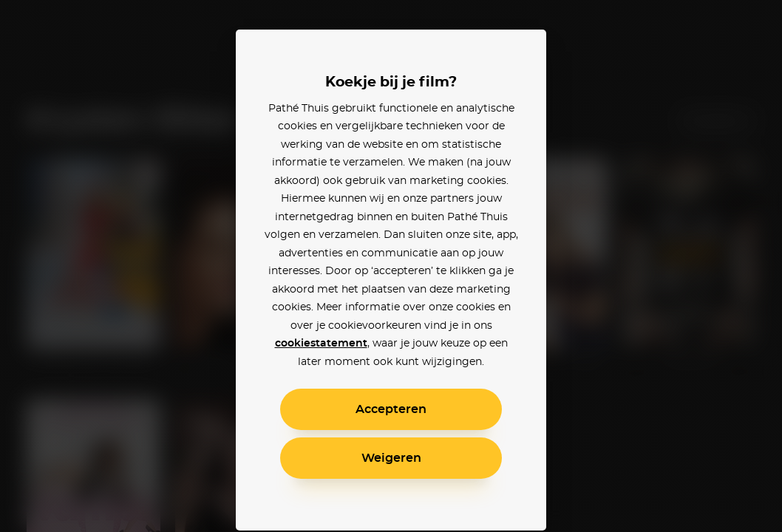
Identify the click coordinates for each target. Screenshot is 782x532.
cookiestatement (321, 344)
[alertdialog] (391, 266)
